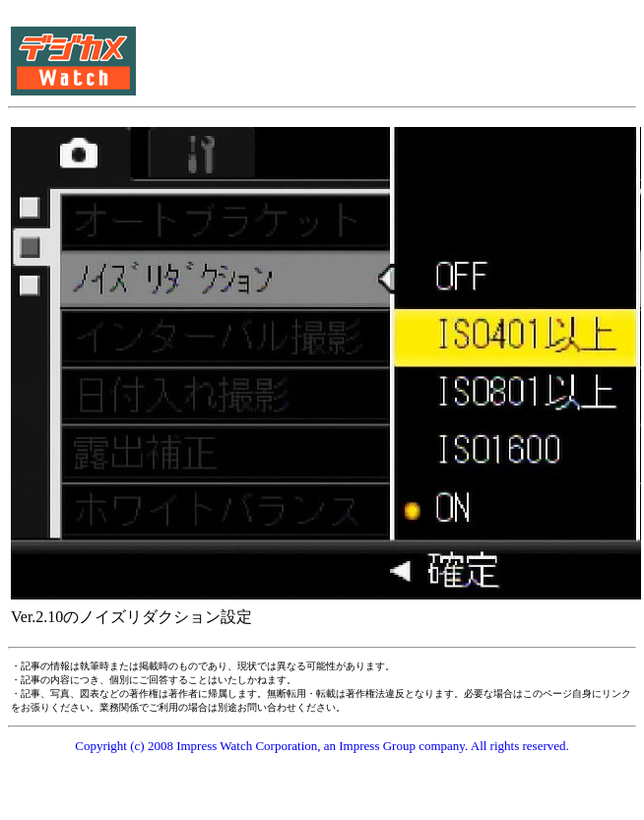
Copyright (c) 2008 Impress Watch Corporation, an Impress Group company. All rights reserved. (322, 746)
